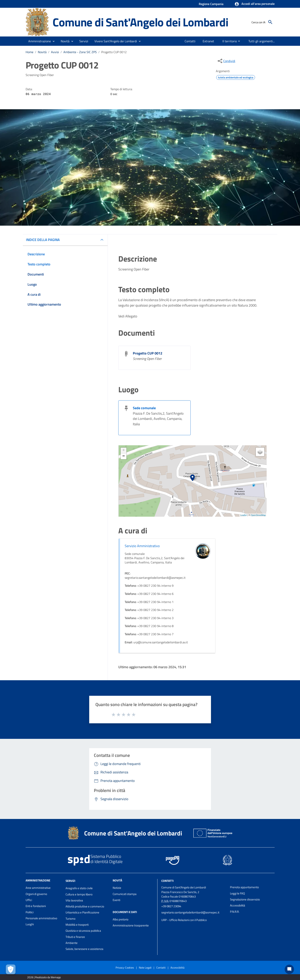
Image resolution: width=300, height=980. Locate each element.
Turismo (70, 919)
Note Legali (145, 967)
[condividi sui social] (226, 61)
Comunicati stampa (125, 894)
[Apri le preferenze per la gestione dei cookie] (11, 969)
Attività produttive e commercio (85, 906)
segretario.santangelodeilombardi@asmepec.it (190, 912)
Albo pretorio (121, 919)
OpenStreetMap (258, 515)
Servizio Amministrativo (142, 546)
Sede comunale (144, 408)
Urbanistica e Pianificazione (82, 912)
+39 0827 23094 (171, 906)
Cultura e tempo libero (79, 894)
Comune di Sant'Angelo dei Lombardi (140, 22)
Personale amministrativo (41, 918)
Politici (30, 912)
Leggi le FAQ (237, 893)
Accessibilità (238, 905)
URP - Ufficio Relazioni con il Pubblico (184, 920)
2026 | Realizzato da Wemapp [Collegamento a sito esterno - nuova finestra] (44, 977)
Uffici (29, 900)
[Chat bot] (289, 969)
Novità (42, 52)
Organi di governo (36, 894)
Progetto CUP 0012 (114, 52)
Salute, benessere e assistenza (84, 949)
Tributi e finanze (75, 937)
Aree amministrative (38, 888)
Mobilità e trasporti (77, 925)
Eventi (116, 900)
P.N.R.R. (235, 912)
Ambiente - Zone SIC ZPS (80, 52)
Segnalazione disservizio (245, 899)
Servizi (70, 881)
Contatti (167, 881)
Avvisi (55, 52)
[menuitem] (190, 41)
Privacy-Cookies (125, 967)
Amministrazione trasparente (131, 925)
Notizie (117, 888)
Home (29, 52)
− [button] (124, 456)
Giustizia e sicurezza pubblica (83, 931)
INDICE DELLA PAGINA (43, 240)
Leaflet (244, 515)
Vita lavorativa (74, 900)
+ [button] (124, 451)
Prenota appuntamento (244, 887)
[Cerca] (270, 22)
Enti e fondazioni (36, 906)
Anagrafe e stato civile (79, 888)
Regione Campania (211, 4)
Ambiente (72, 943)
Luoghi (30, 924)
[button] (255, 4)
